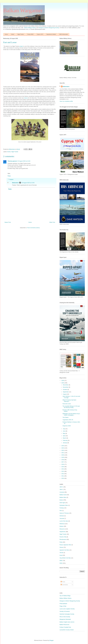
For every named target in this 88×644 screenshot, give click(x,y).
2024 (63, 446)
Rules (61, 542)
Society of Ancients (65, 611)
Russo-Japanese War (65, 545)
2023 (63, 448)
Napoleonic (63, 532)
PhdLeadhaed (63, 604)
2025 (63, 383)
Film (61, 511)
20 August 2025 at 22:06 (28, 183)
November (66, 387)
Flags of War (63, 606)
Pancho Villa (63, 537)
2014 (63, 469)
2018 (63, 460)
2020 (63, 455)
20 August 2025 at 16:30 (24, 161)
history (26, 98)
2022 (63, 450)
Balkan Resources (64, 625)
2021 (63, 453)
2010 (63, 478)
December (66, 385)
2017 (63, 462)
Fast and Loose (67, 404)
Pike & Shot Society (65, 617)
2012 (63, 474)
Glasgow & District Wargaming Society (49, 28)
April (64, 436)
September (66, 392)
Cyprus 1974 (40, 34)
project (21, 46)
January (65, 443)
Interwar (62, 516)
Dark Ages (62, 503)
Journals (62, 518)
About (13, 34)
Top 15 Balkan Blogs (65, 596)
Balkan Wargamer (23, 10)
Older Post (52, 222)
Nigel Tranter (21, 34)
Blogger (52, 640)
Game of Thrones (64, 513)
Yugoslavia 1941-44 (68, 420)
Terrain (61, 553)
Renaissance (63, 539)
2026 (63, 381)
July (64, 429)
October (65, 390)
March (65, 438)
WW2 (61, 563)
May (64, 433)
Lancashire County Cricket (67, 630)
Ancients (62, 492)
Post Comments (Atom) (33, 228)
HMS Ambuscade (64, 34)
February (65, 440)
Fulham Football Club (65, 627)
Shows (61, 547)
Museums (62, 529)
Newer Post (8, 222)
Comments (64, 585)
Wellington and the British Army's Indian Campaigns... (71, 414)
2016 (63, 464)
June (64, 431)
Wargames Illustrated (65, 619)
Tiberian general (12, 161)
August (65, 394)
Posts (63, 582)
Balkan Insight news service (67, 622)
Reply (9, 176)
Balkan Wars (63, 497)
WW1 (61, 560)
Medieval (62, 524)
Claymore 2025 (67, 426)
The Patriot (65, 417)
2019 (63, 457)
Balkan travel (63, 495)
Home (6, 34)
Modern (62, 526)
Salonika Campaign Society (67, 614)
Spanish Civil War (64, 550)
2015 (63, 467)
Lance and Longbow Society (67, 609)
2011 (63, 476)
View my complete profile (66, 101)
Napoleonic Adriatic (51, 34)
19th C (61, 489)
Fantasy (62, 508)
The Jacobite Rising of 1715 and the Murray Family (71, 407)
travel (61, 555)
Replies (11, 179)
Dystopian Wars (64, 505)
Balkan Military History (30, 28)
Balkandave (15, 183)
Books (9, 152)
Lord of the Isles (64, 521)
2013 (63, 471)
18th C (61, 487)
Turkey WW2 (30, 34)
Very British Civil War (65, 558)
